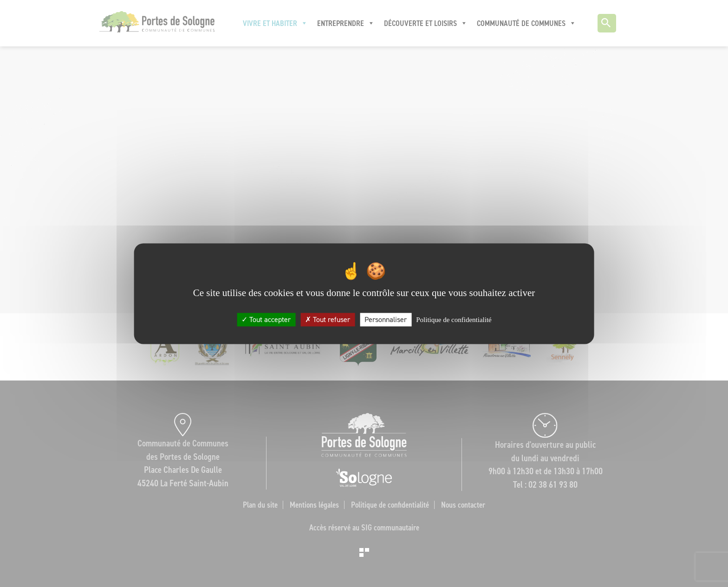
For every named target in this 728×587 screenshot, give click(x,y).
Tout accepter (266, 319)
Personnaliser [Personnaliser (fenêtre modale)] (386, 319)
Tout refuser (328, 319)
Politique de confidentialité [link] (454, 320)
